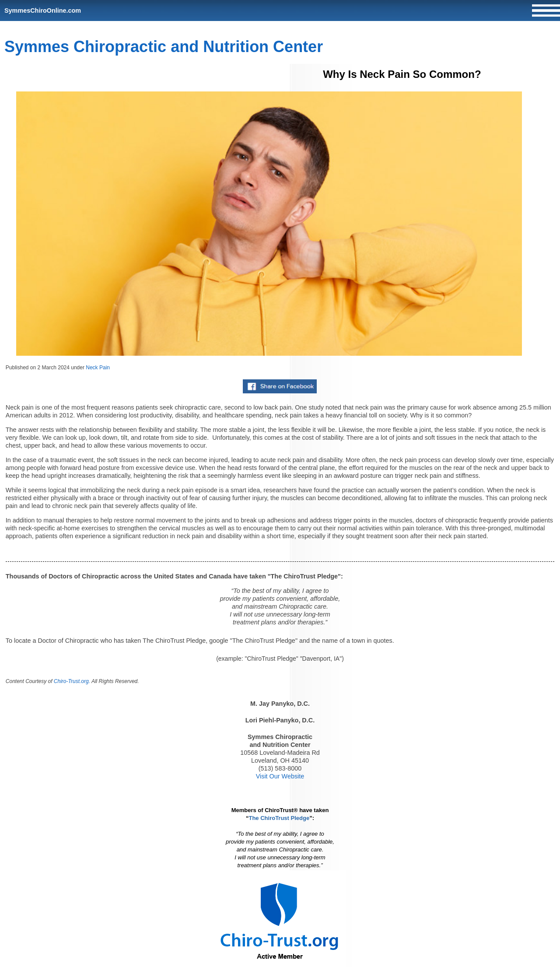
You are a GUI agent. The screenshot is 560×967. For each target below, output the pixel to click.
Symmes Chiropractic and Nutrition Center (164, 47)
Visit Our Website (280, 776)
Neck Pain (98, 368)
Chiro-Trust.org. (72, 681)
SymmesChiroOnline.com (43, 11)
